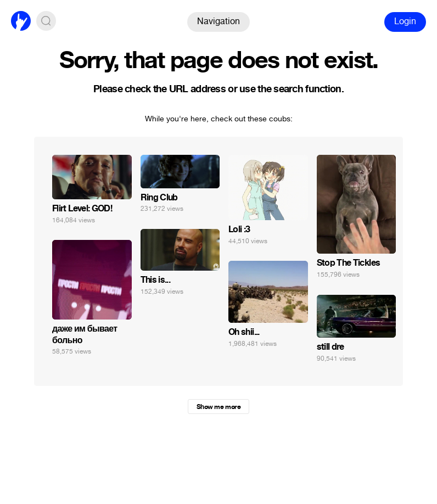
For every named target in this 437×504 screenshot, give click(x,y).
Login (405, 21)
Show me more (218, 407)
